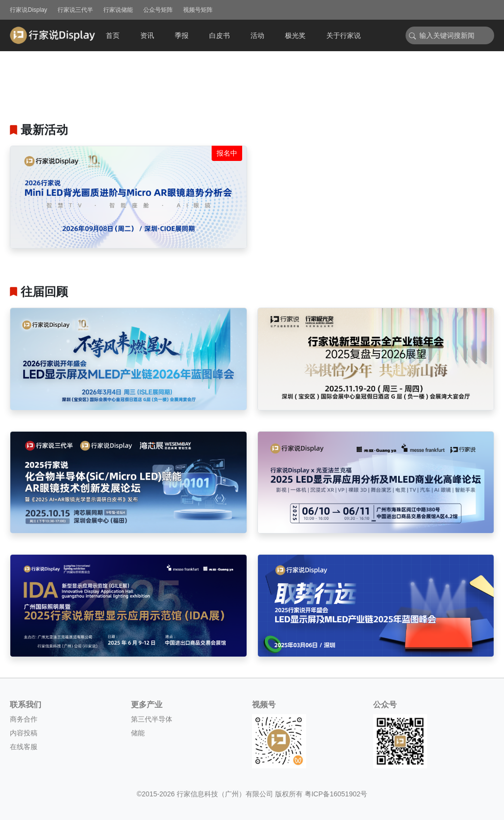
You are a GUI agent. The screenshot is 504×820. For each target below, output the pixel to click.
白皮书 (220, 35)
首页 (113, 35)
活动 (257, 35)
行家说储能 (118, 10)
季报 (182, 35)
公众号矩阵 (158, 10)
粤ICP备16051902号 (336, 794)
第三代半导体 (152, 719)
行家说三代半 (75, 10)
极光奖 (295, 35)
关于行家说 (344, 35)
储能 (138, 733)
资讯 (147, 35)
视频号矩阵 (198, 10)
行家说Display (28, 10)
